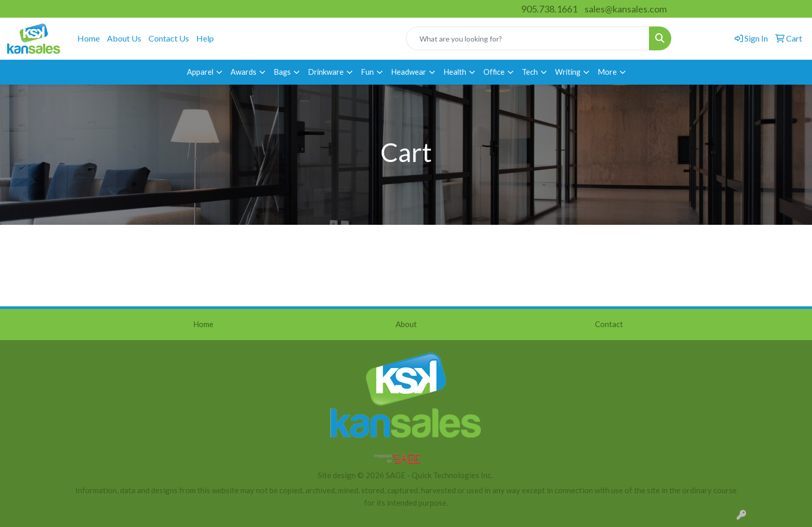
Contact (609, 324)
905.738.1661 (549, 9)
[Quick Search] (528, 38)
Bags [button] (282, 72)
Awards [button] (243, 72)
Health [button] (455, 72)
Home (89, 38)
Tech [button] (530, 72)
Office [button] (494, 72)
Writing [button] (568, 72)
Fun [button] (367, 72)
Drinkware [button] (326, 72)
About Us (124, 38)
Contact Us (169, 38)
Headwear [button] (409, 72)
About (406, 324)
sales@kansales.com (626, 9)
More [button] (607, 72)
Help (205, 38)
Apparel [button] (200, 72)
